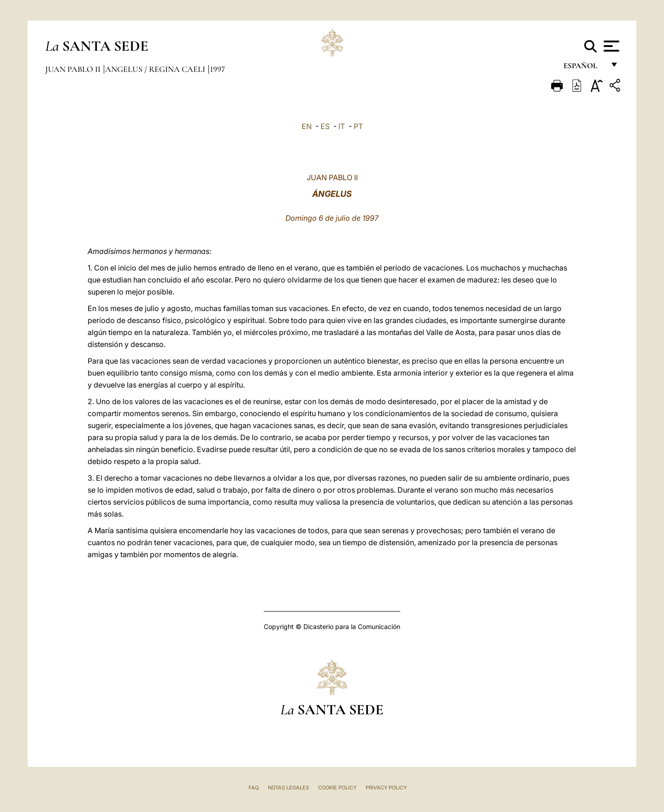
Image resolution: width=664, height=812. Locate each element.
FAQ (254, 788)
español (584, 68)
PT (358, 126)
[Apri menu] (610, 46)
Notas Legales (288, 788)
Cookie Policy (337, 788)
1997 (217, 69)
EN (307, 126)
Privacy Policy (386, 788)
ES (325, 126)
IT (342, 126)
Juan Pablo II (74, 69)
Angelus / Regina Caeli (156, 69)
